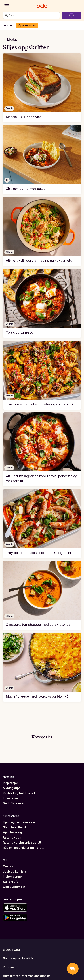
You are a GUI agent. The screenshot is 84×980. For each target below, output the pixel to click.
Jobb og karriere (15, 871)
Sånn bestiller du (15, 827)
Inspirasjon (11, 783)
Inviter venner (13, 877)
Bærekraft (10, 882)
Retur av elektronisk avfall (22, 843)
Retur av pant (13, 837)
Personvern (11, 967)
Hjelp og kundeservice (19, 822)
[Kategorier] (7, 6)
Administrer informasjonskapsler (27, 976)
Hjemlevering (12, 832)
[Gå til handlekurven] (72, 15)
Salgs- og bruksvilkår (18, 958)
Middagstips (12, 788)
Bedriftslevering (15, 803)
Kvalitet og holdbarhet (19, 793)
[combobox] (33, 15)
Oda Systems (14, 887)
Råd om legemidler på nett (24, 848)
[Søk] (6, 15)
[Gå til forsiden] (42, 6)
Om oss (8, 866)
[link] (42, 88)
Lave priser (11, 798)
